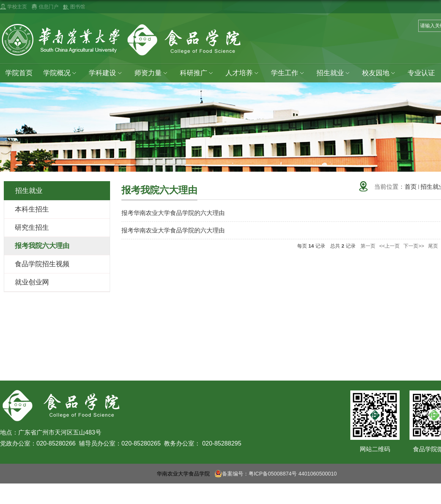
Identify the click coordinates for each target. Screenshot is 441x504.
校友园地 (381, 73)
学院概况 (61, 73)
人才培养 (244, 73)
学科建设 (107, 73)
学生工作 (290, 73)
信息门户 (49, 7)
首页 (411, 187)
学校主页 (17, 7)
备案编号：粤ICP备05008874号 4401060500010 (276, 474)
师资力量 (153, 73)
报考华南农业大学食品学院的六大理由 (173, 213)
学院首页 (19, 73)
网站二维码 (375, 449)
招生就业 (335, 73)
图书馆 (78, 7)
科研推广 (198, 73)
